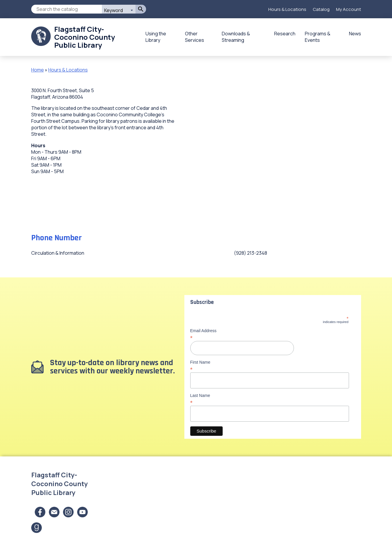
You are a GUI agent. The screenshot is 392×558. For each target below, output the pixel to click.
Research (285, 34)
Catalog (321, 9)
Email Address (269, 334)
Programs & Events (318, 37)
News (355, 34)
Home (38, 70)
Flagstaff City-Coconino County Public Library (85, 37)
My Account (349, 9)
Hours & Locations (287, 9)
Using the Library (156, 37)
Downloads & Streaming (236, 37)
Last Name (269, 399)
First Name (269, 366)
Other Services (195, 37)
